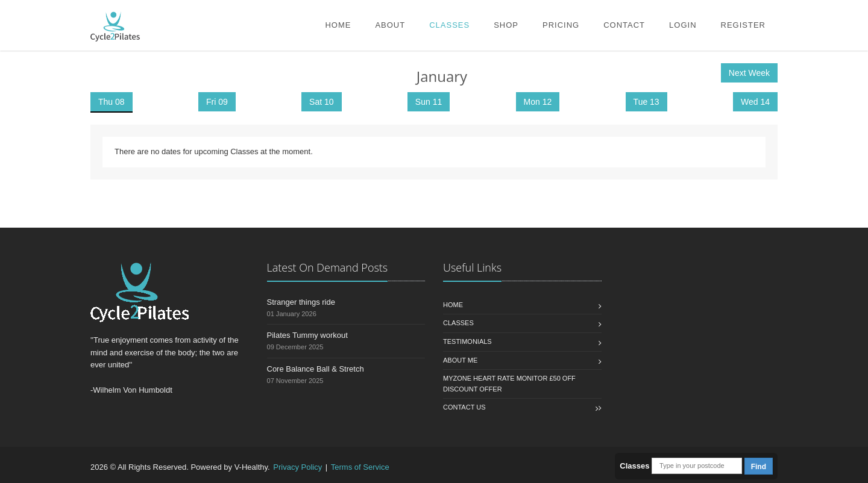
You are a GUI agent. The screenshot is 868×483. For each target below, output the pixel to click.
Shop (506, 25)
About (390, 25)
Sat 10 (321, 102)
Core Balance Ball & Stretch (316, 369)
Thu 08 (112, 102)
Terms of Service (360, 467)
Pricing (561, 25)
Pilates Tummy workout (307, 335)
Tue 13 (646, 102)
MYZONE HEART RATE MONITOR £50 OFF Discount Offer (509, 384)
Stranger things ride (301, 302)
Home (338, 25)
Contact (624, 25)
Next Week (749, 73)
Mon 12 (538, 102)
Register (743, 25)
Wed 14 (755, 102)
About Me (460, 360)
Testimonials (467, 341)
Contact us (464, 407)
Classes (449, 25)
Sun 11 (429, 102)
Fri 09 (217, 102)
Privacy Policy (297, 467)
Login (683, 25)
